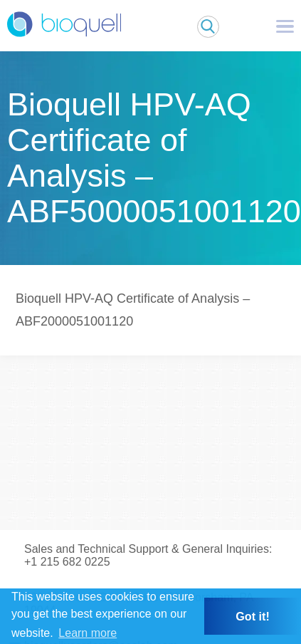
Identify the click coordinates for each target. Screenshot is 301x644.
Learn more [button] (88, 633)
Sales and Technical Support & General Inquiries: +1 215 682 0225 (148, 555)
